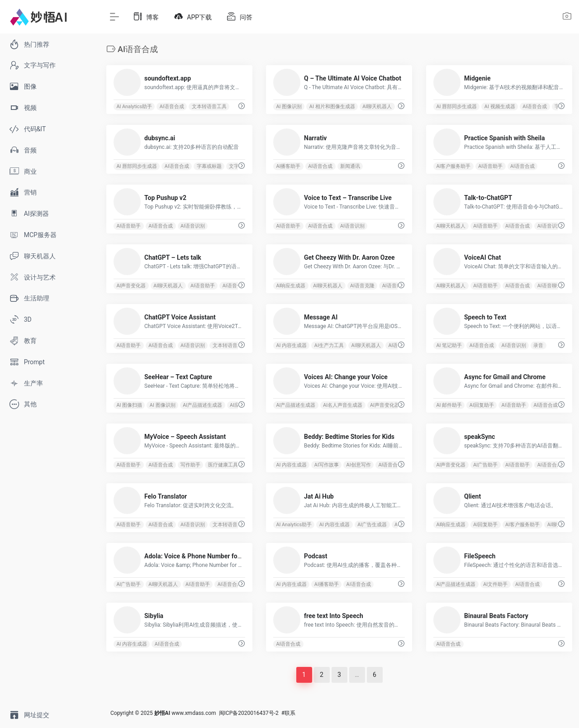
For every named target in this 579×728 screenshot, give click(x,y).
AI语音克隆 (362, 286)
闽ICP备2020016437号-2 (249, 713)
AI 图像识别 (289, 107)
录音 (538, 345)
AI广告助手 (485, 465)
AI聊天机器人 (377, 107)
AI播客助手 (289, 166)
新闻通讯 (350, 166)
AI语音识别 (193, 226)
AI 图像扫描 (129, 405)
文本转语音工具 (209, 107)
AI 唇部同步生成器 (456, 107)
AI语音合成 (172, 107)
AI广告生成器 (373, 525)
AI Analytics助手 (134, 107)
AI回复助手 (482, 405)
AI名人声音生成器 (343, 405)
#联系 (288, 713)
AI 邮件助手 (449, 405)
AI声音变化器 (131, 286)
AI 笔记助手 (449, 345)
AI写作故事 (327, 465)
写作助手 (190, 465)
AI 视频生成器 (500, 107)
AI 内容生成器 (292, 345)
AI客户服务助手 (453, 166)
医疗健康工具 (223, 465)
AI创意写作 (359, 465)
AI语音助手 (490, 166)
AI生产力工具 (329, 345)
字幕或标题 (209, 166)
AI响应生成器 (291, 286)
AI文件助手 (495, 584)
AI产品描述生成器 (202, 405)
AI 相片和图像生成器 (332, 107)
